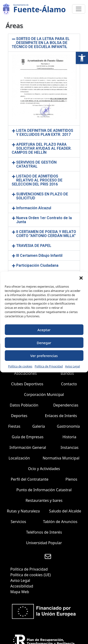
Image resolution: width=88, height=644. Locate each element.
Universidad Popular (44, 543)
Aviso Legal (72, 366)
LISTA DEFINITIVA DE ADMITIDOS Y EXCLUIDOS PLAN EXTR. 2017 (45, 133)
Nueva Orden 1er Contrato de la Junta (44, 220)
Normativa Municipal (61, 458)
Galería (39, 426)
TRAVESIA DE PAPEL (34, 246)
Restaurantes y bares (44, 500)
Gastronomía (68, 426)
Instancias (69, 447)
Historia (69, 437)
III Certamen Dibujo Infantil (39, 256)
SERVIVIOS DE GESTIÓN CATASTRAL (36, 164)
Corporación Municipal (44, 394)
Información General (28, 447)
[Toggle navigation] (79, 9)
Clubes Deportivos (27, 384)
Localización (19, 458)
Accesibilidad (22, 586)
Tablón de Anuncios (60, 522)
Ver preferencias (44, 356)
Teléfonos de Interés (44, 532)
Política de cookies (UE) (31, 575)
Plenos (71, 479)
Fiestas (14, 426)
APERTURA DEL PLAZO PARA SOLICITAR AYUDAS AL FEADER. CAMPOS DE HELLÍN (42, 148)
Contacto (69, 384)
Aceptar (44, 330)
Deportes (19, 416)
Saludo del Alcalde (65, 511)
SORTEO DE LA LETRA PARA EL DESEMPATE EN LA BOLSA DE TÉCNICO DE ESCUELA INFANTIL (41, 43)
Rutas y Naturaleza (23, 511)
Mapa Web (20, 592)
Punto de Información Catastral (44, 490)
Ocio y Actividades (44, 469)
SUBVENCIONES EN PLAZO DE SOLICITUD (42, 196)
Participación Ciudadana (37, 265)
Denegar (44, 343)
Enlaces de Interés (61, 416)
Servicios (18, 522)
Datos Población (24, 405)
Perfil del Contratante (30, 479)
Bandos (67, 373)
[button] (82, 58)
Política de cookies (20, 366)
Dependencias (66, 405)
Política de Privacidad (49, 366)
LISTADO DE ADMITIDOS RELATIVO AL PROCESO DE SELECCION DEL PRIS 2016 (37, 180)
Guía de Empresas (28, 437)
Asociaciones (25, 373)
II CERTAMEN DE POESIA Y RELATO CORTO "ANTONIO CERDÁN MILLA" (46, 234)
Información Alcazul (34, 208)
